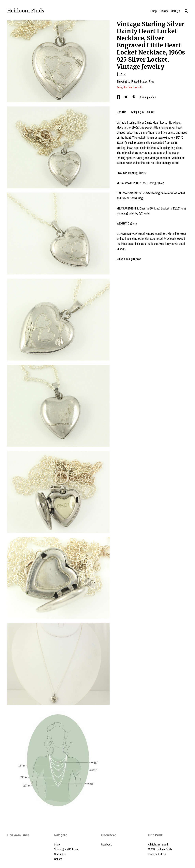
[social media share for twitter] (126, 97)
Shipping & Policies (143, 112)
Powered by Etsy (157, 854)
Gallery (164, 11)
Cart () (175, 11)
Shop (154, 11)
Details (122, 112)
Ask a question (148, 97)
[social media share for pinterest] (134, 97)
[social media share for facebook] (119, 97)
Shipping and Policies (66, 849)
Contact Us (60, 854)
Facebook (106, 845)
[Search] (186, 11)
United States (139, 81)
